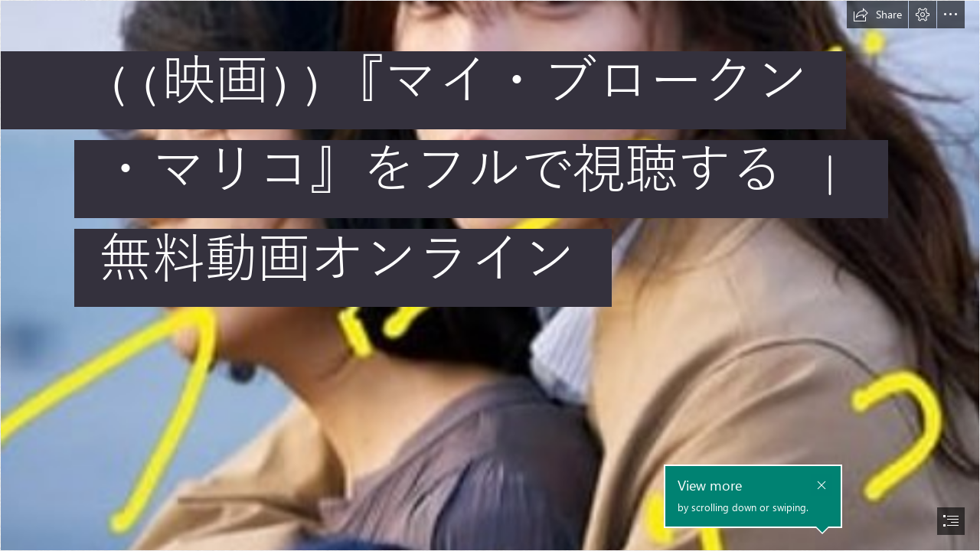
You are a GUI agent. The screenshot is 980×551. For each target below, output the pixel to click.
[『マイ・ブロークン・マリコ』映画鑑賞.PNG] (490, 275)
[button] (877, 15)
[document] (490, 275)
